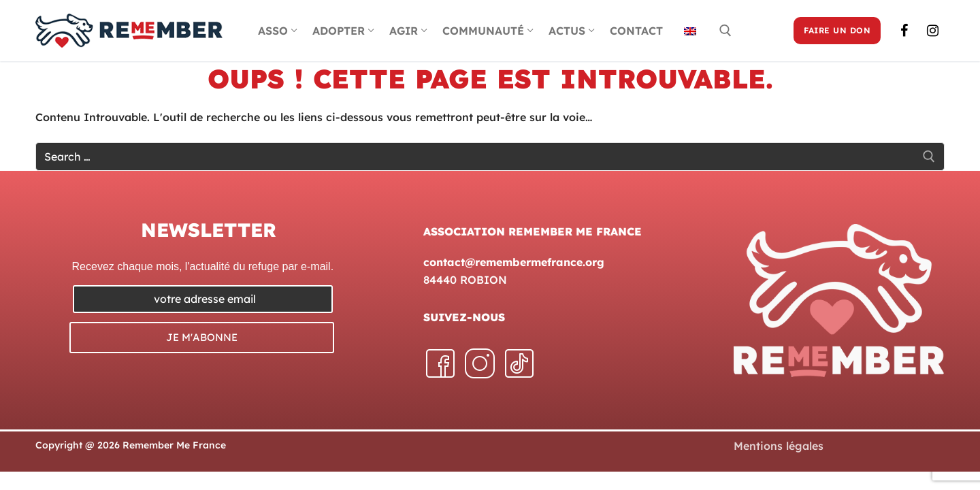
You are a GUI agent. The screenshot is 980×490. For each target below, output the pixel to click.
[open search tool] (725, 31)
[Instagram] (932, 31)
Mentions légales (779, 446)
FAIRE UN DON (837, 30)
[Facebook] (904, 31)
